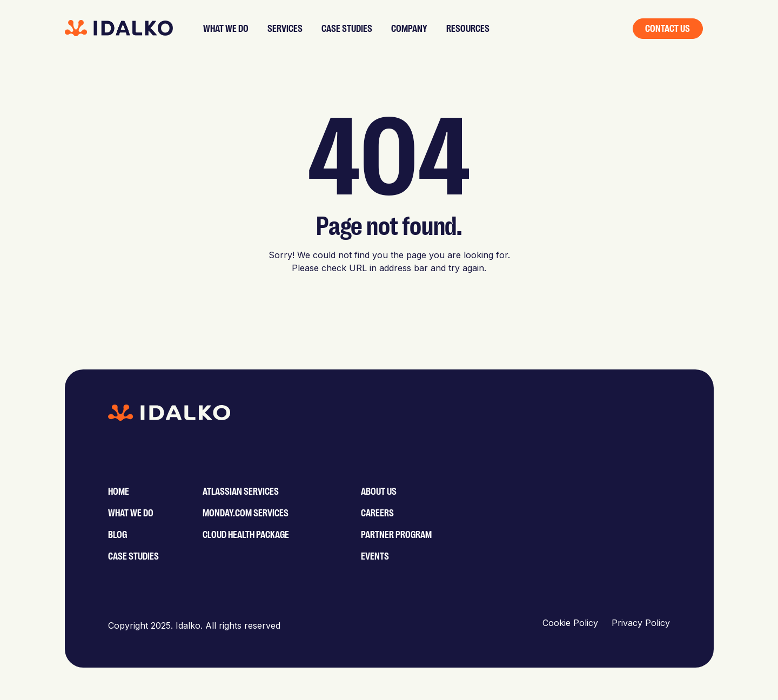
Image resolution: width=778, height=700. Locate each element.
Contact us (668, 29)
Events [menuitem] (375, 556)
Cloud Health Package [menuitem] (246, 535)
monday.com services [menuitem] (246, 513)
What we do (226, 29)
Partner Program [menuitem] (396, 535)
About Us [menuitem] (379, 492)
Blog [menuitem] (118, 535)
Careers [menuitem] (377, 513)
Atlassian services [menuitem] (241, 492)
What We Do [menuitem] (131, 513)
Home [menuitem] (119, 492)
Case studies (347, 29)
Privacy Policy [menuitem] (641, 623)
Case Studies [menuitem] (133, 556)
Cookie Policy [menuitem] (570, 623)
